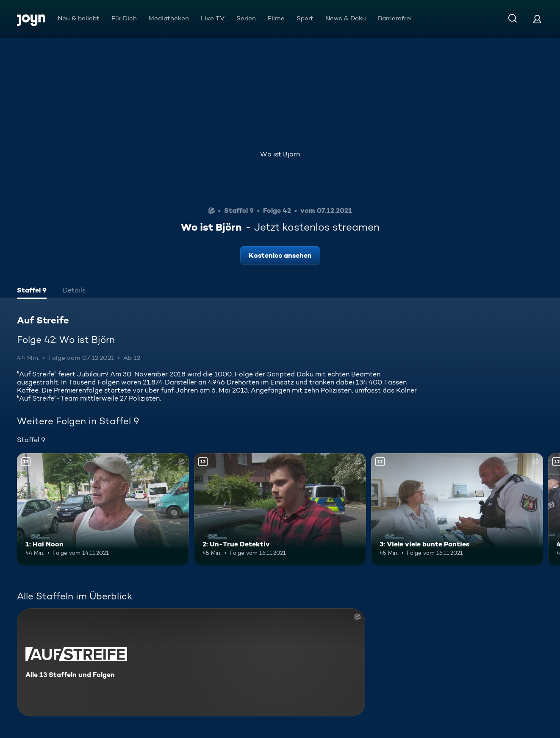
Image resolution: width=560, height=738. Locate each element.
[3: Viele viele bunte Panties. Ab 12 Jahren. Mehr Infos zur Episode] (457, 509)
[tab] (32, 291)
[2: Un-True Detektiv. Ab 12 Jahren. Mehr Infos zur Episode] (280, 509)
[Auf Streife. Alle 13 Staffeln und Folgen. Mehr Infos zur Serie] (191, 662)
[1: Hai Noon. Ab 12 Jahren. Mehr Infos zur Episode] (103, 509)
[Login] (537, 19)
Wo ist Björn (280, 154)
